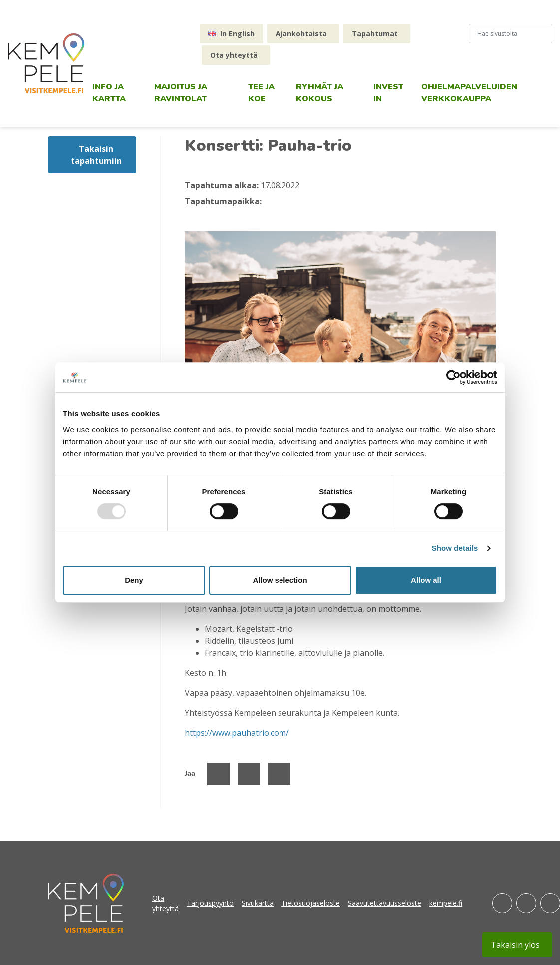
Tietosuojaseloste (311, 903)
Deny (134, 580)
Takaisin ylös (515, 945)
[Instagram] (526, 903)
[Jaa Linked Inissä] (279, 774)
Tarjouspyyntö (210, 903)
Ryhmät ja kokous (320, 93)
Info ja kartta (109, 93)
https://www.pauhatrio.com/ (237, 733)
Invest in (388, 93)
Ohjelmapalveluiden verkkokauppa (469, 93)
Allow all (426, 580)
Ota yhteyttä (234, 55)
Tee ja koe (261, 93)
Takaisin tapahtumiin (96, 155)
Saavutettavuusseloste (385, 903)
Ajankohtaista (301, 34)
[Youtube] (550, 903)
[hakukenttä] (506, 34)
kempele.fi (446, 903)
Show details (455, 548)
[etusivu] (46, 63)
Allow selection (280, 580)
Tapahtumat (375, 34)
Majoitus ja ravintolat (181, 93)
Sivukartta (258, 903)
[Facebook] (502, 903)
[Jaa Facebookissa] (218, 774)
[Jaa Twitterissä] (249, 774)
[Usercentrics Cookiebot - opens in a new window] (453, 377)
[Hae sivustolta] (548, 34)
